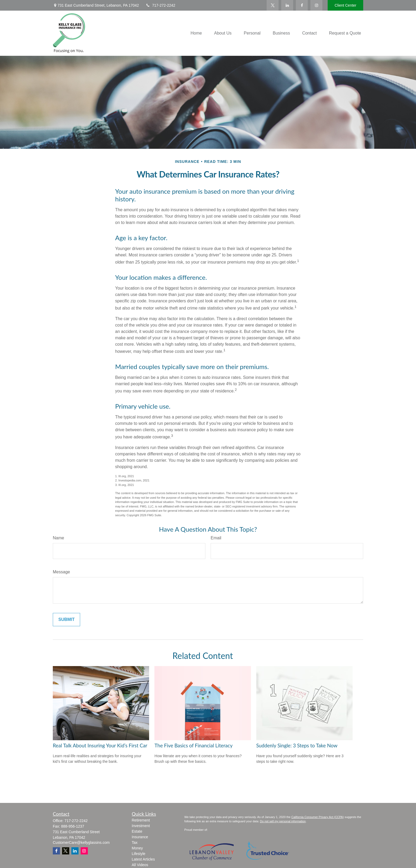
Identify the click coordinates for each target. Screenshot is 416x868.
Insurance (140, 837)
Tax (135, 842)
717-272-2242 (160, 5)
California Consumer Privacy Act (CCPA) (318, 817)
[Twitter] (273, 5)
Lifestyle (139, 854)
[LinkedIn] (287, 5)
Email (216, 538)
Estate (137, 831)
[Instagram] (84, 851)
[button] (196, 33)
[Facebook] (302, 5)
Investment (141, 826)
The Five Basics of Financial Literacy (193, 746)
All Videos (140, 865)
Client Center (345, 5)
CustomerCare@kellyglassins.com (81, 842)
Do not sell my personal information (283, 821)
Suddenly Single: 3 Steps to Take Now (297, 746)
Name (59, 538)
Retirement (141, 820)
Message (61, 572)
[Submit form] (66, 620)
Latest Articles (143, 859)
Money (137, 848)
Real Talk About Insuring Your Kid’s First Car (100, 746)
